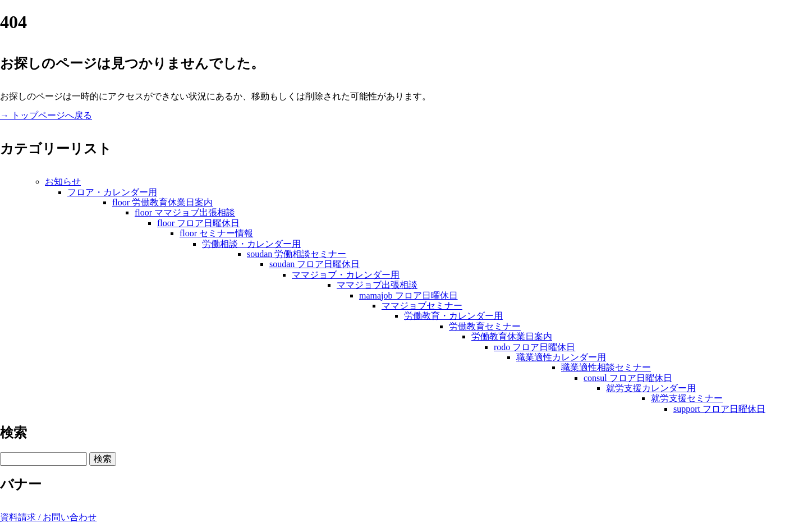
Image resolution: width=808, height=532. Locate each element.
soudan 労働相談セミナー (297, 254)
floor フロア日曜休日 (198, 223)
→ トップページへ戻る (46, 115)
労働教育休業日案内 (512, 336)
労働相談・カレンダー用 (251, 244)
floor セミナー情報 (216, 233)
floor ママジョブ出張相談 (185, 212)
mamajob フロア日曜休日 (408, 295)
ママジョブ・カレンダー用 (346, 275)
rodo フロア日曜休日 (534, 347)
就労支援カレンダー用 (651, 388)
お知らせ (63, 182)
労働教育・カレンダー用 (453, 316)
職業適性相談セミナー (606, 367)
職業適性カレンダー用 (561, 357)
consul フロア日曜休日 (628, 378)
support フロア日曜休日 (719, 409)
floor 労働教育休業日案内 (162, 202)
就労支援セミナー (687, 398)
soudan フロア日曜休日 (315, 264)
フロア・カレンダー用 (112, 192)
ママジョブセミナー (422, 306)
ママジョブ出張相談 (377, 285)
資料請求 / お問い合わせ (48, 517)
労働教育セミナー (485, 326)
